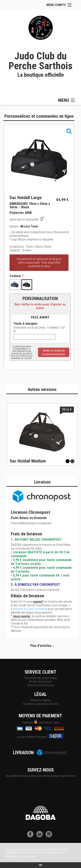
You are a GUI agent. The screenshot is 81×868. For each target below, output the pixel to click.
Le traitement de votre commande (40, 607)
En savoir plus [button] (27, 856)
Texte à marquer (25, 324)
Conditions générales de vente (41, 704)
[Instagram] (50, 836)
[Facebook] (31, 836)
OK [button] (40, 865)
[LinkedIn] (41, 836)
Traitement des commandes (41, 678)
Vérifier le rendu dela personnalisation (54, 352)
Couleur (17, 276)
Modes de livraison (40, 682)
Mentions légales (41, 700)
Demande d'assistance (41, 685)
